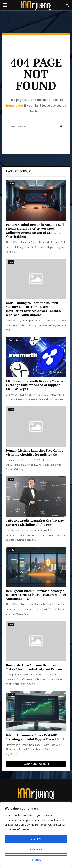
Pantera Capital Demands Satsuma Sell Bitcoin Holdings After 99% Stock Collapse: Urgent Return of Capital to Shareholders (35, 231)
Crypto (11, 184)
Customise (36, 849)
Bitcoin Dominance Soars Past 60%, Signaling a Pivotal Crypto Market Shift (35, 737)
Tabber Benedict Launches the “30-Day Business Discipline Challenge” (35, 523)
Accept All (36, 839)
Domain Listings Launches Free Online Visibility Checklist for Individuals (34, 452)
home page (15, 105)
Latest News (18, 171)
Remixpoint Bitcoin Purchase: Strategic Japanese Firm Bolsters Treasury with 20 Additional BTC (36, 595)
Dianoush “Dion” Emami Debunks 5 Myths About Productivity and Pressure (35, 667)
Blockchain (13, 340)
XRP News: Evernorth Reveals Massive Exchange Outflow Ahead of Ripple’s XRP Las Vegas (35, 385)
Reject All (36, 860)
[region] (36, 835)
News (11, 262)
